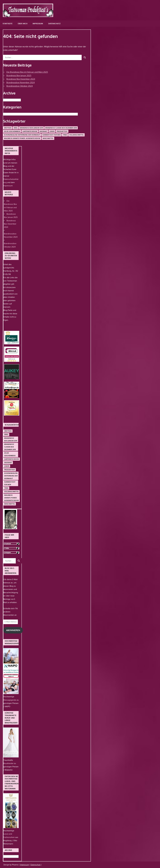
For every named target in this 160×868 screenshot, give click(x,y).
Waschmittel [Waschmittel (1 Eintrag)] (48, 138)
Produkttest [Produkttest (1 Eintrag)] (62, 131)
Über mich (23, 24)
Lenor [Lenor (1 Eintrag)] (52, 131)
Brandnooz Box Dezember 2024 (21, 79)
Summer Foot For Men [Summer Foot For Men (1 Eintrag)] (51, 135)
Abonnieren (13, 630)
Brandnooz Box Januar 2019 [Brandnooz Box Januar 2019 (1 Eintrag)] (31, 128)
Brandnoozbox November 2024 (20, 82)
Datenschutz (54, 24)
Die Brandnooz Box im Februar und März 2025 (27, 72)
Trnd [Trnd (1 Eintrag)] (65, 135)
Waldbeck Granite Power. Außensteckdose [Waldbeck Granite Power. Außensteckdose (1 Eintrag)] (22, 138)
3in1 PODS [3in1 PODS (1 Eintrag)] (8, 128)
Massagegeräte (10, 700)
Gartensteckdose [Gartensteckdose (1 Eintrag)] (30, 131)
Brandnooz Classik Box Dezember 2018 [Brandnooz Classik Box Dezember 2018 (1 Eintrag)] (61, 128)
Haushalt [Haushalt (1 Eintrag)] (43, 131)
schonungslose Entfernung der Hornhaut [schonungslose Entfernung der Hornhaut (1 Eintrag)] (22, 135)
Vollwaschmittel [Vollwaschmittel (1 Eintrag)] (76, 135)
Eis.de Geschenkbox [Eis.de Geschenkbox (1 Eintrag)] (12, 131)
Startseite (8, 24)
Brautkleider (9, 763)
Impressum (38, 24)
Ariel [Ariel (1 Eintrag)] (16, 128)
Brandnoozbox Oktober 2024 (19, 86)
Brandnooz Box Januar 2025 (19, 76)
